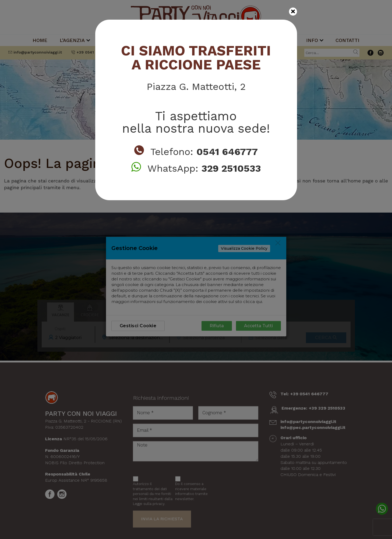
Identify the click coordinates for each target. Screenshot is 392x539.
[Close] (293, 12)
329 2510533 (231, 168)
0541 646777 (227, 152)
